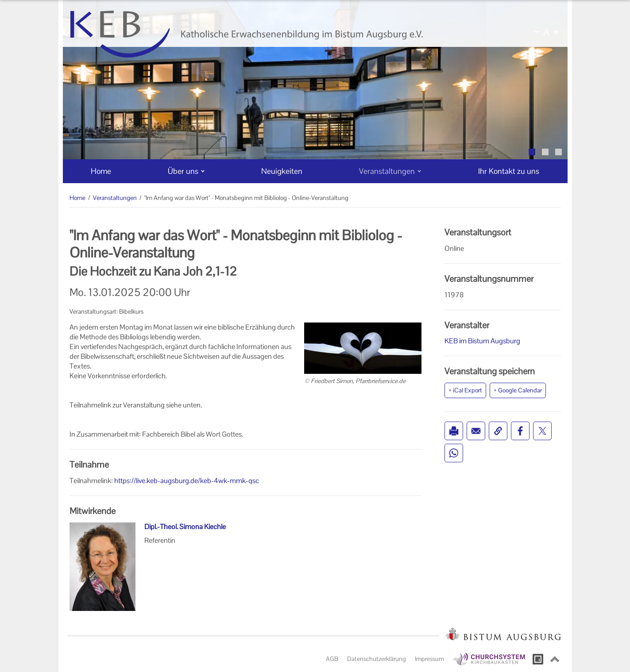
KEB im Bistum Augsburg (482, 341)
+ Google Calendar (518, 390)
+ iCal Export (465, 390)
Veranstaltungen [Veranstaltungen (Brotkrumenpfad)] (115, 198)
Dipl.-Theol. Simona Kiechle (185, 527)
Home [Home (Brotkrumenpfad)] (77, 198)
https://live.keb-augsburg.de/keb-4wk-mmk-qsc (187, 481)
